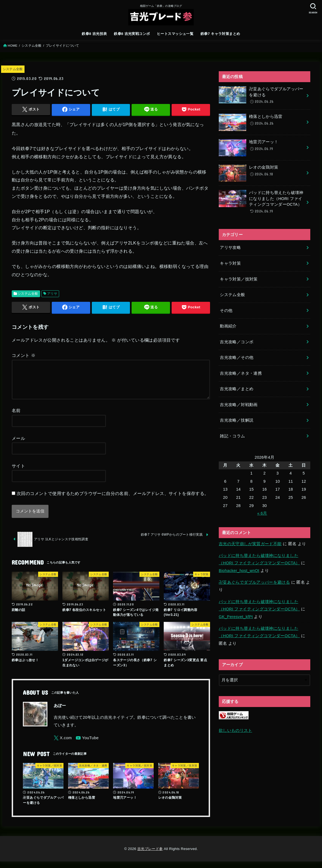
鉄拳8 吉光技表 (94, 34)
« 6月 (262, 513)
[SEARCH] (313, 8)
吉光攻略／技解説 (237, 420)
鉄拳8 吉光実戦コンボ (132, 34)
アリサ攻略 (230, 247)
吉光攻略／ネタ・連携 (241, 373)
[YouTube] (87, 745)
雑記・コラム (232, 436)
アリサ (52, 294)
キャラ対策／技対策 (239, 279)
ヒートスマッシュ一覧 (175, 34)
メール (18, 445)
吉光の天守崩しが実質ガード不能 (250, 544)
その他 (226, 311)
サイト (18, 472)
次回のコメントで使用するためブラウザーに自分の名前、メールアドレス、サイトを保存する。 (113, 500)
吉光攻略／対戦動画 (239, 405)
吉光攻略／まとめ (237, 389)
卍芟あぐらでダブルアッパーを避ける (254, 582)
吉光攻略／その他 (237, 357)
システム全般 (32, 46)
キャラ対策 (230, 263)
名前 (16, 417)
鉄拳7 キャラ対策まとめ (220, 34)
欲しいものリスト (235, 730)
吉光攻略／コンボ (237, 342)
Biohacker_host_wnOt (239, 571)
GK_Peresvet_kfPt (236, 617)
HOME (13, 46)
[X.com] (63, 745)
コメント (24, 355)
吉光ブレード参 (150, 855)
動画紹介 (228, 326)
